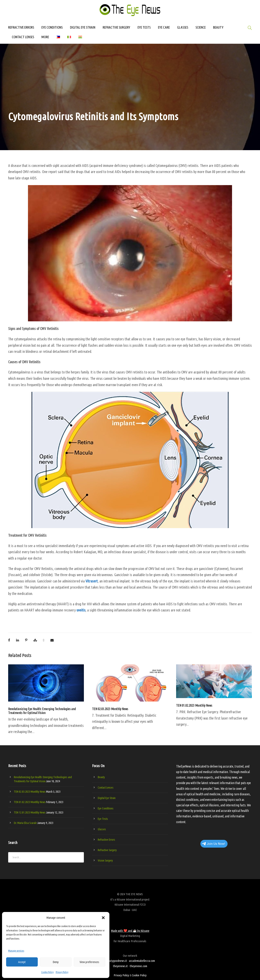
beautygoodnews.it (116, 961)
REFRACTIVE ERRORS (21, 27)
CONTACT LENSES (23, 37)
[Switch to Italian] (69, 39)
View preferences (89, 962)
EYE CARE (164, 27)
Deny (56, 962)
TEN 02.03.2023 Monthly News (110, 709)
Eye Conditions (106, 808)
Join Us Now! (214, 844)
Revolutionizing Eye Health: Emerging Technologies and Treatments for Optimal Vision (42, 711)
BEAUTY (218, 27)
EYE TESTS (144, 27)
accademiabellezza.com (142, 961)
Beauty (101, 777)
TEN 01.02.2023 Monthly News (194, 705)
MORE (45, 37)
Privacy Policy (62, 972)
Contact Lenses (106, 788)
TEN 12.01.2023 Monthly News (30, 812)
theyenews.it (120, 966)
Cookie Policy (47, 972)
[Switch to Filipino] (58, 39)
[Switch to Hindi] (80, 39)
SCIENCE (201, 27)
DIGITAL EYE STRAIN (83, 27)
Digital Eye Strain (107, 798)
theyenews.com (138, 966)
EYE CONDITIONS (52, 27)
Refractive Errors (106, 840)
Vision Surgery (105, 860)
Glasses (102, 829)
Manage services (16, 951)
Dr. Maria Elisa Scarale (25, 823)
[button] (103, 918)
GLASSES (183, 27)
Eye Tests (103, 819)
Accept (22, 962)
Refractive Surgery (107, 850)
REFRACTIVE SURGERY (116, 27)
